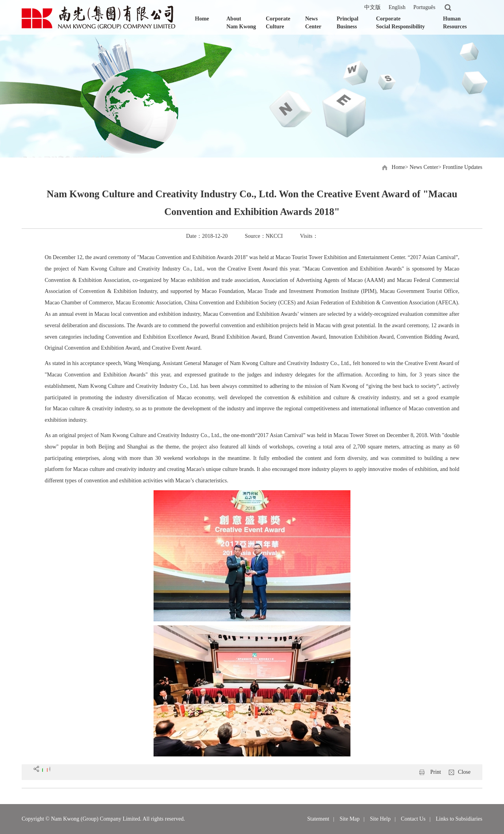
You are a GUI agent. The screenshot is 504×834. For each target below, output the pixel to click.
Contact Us (413, 819)
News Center (313, 23)
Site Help (380, 819)
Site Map (349, 819)
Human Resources (455, 23)
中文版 (372, 7)
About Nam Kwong (241, 23)
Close (464, 772)
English (397, 7)
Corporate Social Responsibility (400, 23)
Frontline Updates (462, 167)
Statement (318, 819)
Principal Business (347, 23)
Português (424, 7)
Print (436, 772)
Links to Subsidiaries (459, 819)
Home (202, 19)
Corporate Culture (278, 23)
